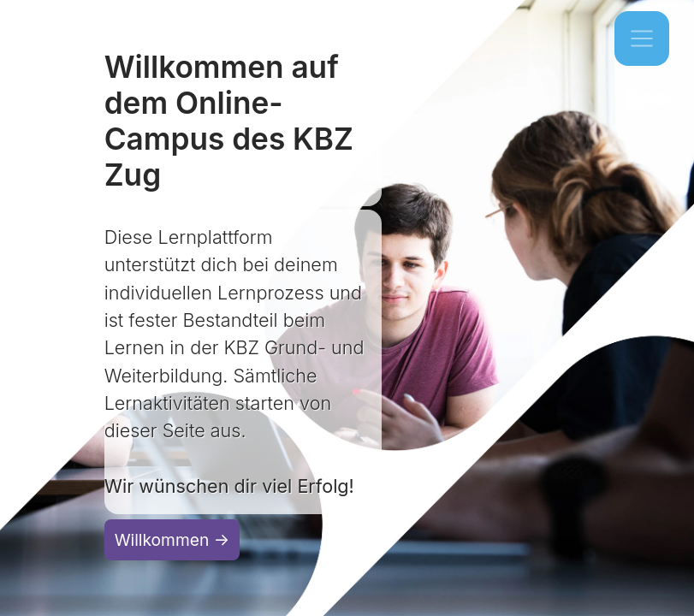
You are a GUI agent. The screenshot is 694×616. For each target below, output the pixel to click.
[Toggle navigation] (642, 38)
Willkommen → (172, 540)
